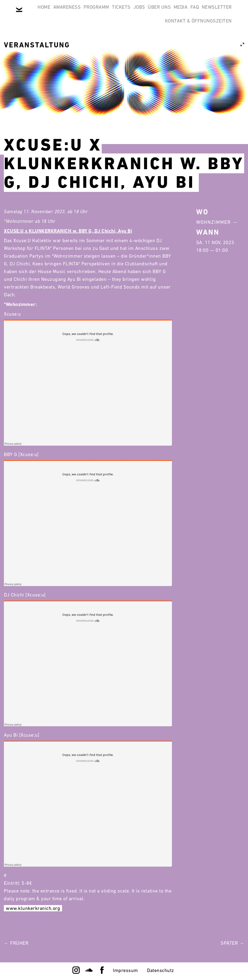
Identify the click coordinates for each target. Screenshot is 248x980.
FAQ (109, 35)
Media (222, 12)
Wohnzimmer (213, 222)
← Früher (16, 943)
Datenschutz (161, 970)
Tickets (144, 12)
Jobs (168, 12)
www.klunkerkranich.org (33, 908)
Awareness (77, 12)
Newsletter (138, 35)
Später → (232, 943)
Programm (112, 12)
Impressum (125, 970)
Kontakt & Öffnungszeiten (195, 35)
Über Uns (194, 12)
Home (48, 12)
